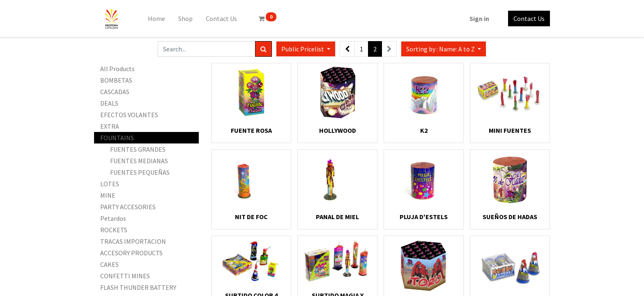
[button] (444, 49)
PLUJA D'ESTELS (424, 217)
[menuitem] (156, 18)
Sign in (479, 18)
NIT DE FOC (251, 217)
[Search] (263, 49)
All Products (117, 69)
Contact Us (529, 18)
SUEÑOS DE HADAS (510, 217)
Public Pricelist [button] (303, 49)
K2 (424, 130)
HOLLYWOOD (338, 130)
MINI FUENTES (510, 130)
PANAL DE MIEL (337, 217)
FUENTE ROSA (251, 130)
